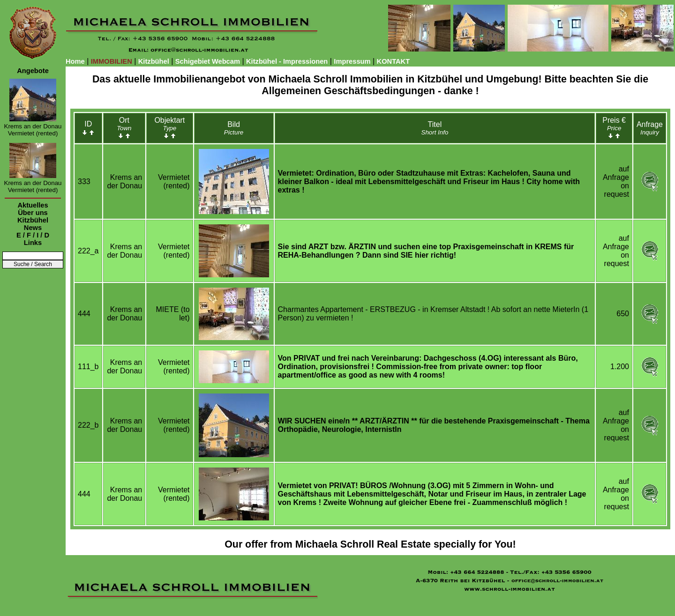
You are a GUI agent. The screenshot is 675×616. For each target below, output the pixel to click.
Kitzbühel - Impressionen (287, 61)
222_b (88, 425)
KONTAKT (394, 61)
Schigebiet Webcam (208, 61)
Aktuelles (33, 205)
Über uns (33, 213)
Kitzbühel (154, 61)
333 (84, 182)
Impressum (352, 61)
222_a (88, 251)
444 (84, 314)
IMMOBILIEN (112, 61)
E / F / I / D (33, 235)
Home (75, 61)
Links (33, 243)
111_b (88, 367)
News (33, 228)
